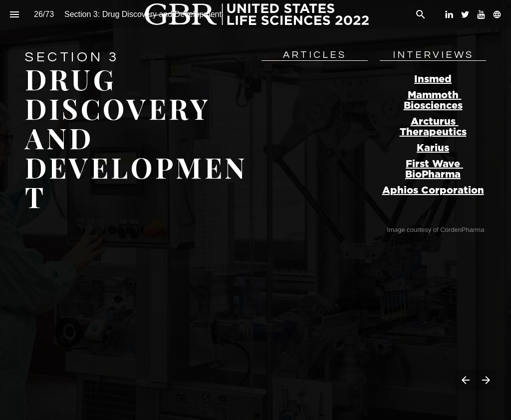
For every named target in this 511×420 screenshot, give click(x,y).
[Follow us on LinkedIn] (449, 14)
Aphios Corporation (433, 191)
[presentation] (255, 210)
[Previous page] (465, 380)
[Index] (14, 14)
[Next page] (486, 380)
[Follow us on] (497, 14)
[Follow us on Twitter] (465, 14)
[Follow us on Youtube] (481, 14)
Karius (433, 148)
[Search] (420, 14)
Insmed (433, 79)
